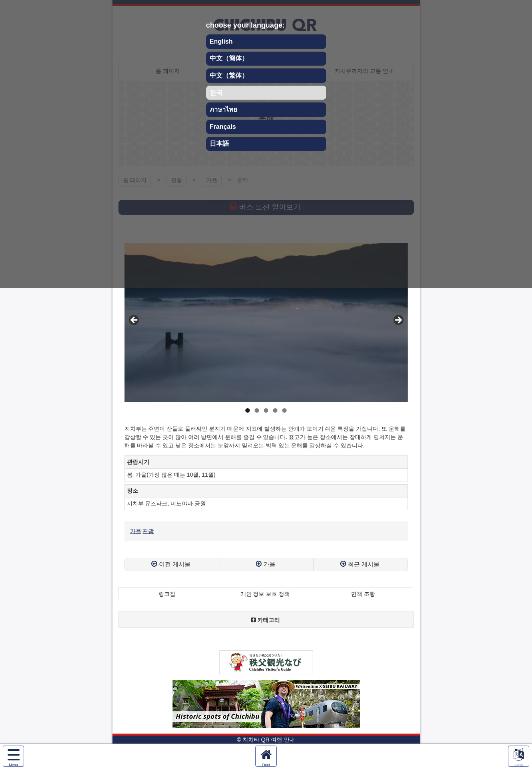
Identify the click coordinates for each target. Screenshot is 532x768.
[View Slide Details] (266, 323)
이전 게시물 (175, 564)
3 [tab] (266, 410)
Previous (135, 321)
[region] (266, 323)
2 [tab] (257, 410)
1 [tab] (248, 410)
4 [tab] (275, 410)
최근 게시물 (364, 564)
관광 (148, 531)
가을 (136, 531)
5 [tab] (284, 410)
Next (398, 321)
